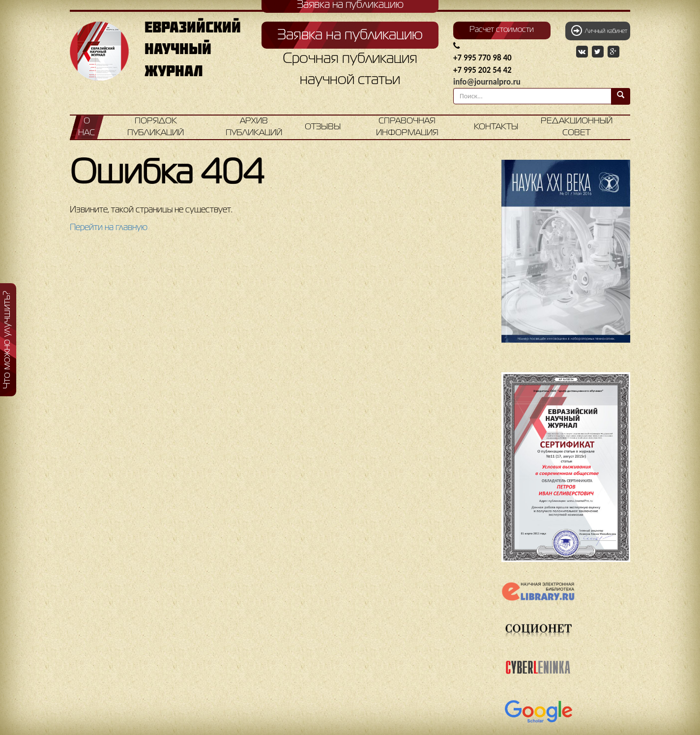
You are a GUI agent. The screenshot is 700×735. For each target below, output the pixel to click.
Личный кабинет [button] (599, 30)
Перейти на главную (109, 228)
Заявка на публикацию (350, 35)
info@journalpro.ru (487, 82)
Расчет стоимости (502, 30)
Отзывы (323, 127)
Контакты (496, 127)
